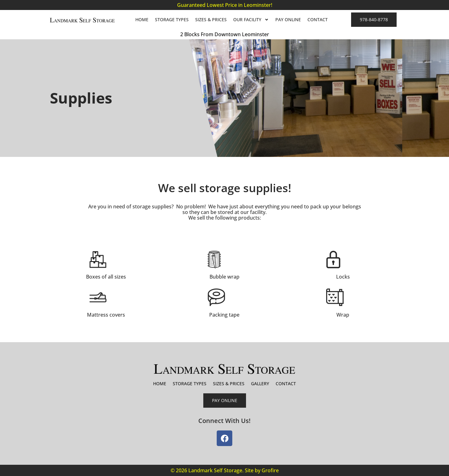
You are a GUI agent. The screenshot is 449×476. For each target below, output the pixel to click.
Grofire (270, 470)
